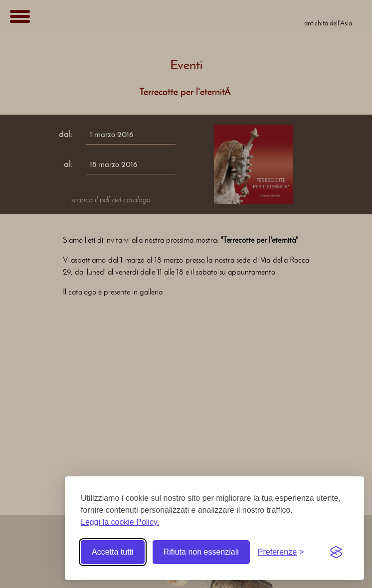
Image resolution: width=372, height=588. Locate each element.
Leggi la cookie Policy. (120, 522)
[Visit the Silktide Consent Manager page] (336, 552)
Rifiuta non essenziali (201, 552)
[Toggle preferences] (281, 552)
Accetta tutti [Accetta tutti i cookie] (113, 552)
